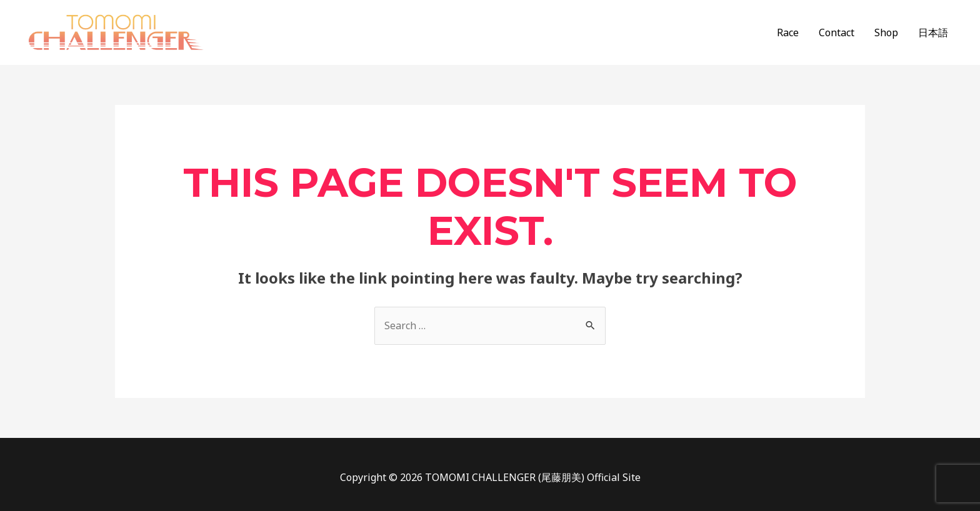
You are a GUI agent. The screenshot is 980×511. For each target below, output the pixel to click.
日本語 (933, 32)
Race (788, 32)
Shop (886, 32)
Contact (837, 32)
